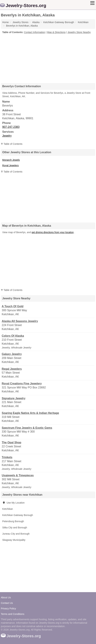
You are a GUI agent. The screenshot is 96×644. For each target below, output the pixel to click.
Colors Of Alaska (13, 336)
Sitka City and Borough (15, 528)
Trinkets (7, 457)
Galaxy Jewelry (12, 354)
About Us (6, 597)
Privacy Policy (8, 608)
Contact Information (35, 32)
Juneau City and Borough (16, 534)
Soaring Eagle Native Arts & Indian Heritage (30, 413)
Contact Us (7, 603)
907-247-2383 (11, 127)
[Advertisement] (48, 57)
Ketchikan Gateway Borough (18, 515)
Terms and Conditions (13, 614)
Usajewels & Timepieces (18, 475)
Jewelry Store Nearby (79, 32)
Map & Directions (56, 32)
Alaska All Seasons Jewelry (20, 321)
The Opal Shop (12, 442)
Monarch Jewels (11, 160)
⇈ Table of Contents (12, 144)
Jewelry (7, 136)
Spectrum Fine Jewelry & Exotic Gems (27, 428)
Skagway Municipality (14, 540)
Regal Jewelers (12, 369)
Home (5, 22)
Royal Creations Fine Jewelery (22, 384)
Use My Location (13, 503)
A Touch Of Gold (13, 306)
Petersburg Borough (13, 521)
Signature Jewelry (14, 398)
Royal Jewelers (10, 165)
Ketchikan (8, 509)
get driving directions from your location (53, 232)
